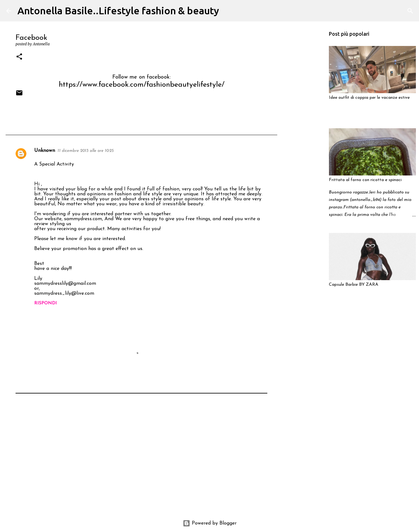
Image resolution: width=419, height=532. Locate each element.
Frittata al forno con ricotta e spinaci (365, 180)
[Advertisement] (141, 461)
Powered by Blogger (210, 523)
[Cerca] (228, 11)
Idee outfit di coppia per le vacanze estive (369, 98)
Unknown (45, 151)
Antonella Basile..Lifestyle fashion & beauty (118, 11)
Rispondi (46, 303)
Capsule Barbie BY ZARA (354, 285)
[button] (19, 57)
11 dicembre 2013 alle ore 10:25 (86, 151)
